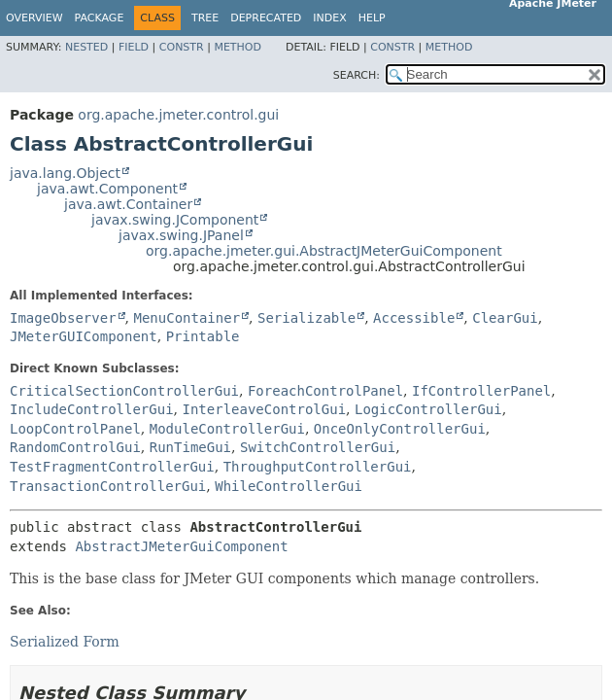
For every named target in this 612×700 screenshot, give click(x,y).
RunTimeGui (190, 447)
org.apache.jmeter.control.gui (178, 115)
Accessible (414, 318)
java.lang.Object (65, 173)
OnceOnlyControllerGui (400, 429)
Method (238, 47)
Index (329, 18)
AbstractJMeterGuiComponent (181, 546)
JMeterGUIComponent (84, 336)
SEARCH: (357, 75)
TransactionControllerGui (108, 486)
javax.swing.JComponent (175, 220)
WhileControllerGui (289, 486)
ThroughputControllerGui (318, 467)
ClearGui (505, 318)
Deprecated (266, 18)
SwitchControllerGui (318, 447)
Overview (34, 18)
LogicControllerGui (428, 409)
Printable (203, 336)
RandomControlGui (75, 447)
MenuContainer (187, 318)
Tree (205, 18)
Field (134, 47)
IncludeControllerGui (92, 409)
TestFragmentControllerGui (112, 467)
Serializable (306, 318)
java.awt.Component (107, 189)
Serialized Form (65, 642)
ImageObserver (63, 318)
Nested (86, 47)
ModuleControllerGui (227, 429)
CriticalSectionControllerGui (124, 391)
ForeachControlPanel (325, 391)
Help (372, 18)
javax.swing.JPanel (181, 235)
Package (100, 18)
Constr (182, 47)
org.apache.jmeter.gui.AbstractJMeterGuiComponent (324, 251)
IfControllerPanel (481, 391)
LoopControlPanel (75, 429)
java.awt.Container (128, 204)
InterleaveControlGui (264, 409)
